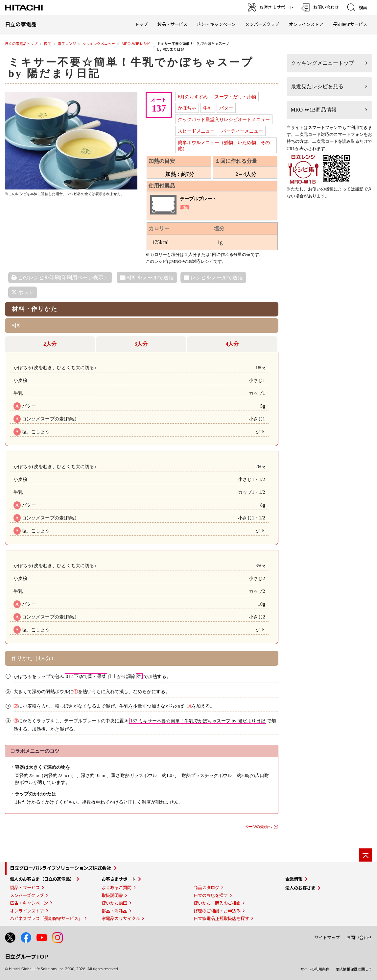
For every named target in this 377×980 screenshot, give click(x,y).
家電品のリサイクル (121, 918)
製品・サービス (25, 888)
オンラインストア (306, 24)
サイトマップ (327, 938)
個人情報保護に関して (354, 969)
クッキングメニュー (99, 44)
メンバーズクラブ (262, 24)
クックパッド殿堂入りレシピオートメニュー (224, 119)
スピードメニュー (196, 131)
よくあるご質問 (117, 888)
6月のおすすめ (193, 97)
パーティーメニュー (242, 131)
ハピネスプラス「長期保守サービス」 (46, 918)
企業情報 (294, 879)
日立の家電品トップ (21, 44)
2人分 (50, 344)
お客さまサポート (119, 879)
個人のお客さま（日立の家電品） (42, 879)
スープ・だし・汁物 (235, 97)
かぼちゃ (187, 108)
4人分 (232, 344)
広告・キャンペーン (29, 903)
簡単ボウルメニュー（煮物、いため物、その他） (224, 146)
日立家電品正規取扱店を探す (221, 918)
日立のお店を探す (211, 895)
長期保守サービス (350, 24)
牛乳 (208, 108)
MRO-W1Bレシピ (136, 44)
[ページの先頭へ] (365, 855)
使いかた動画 (114, 903)
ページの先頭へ (258, 827)
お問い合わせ (359, 938)
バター (226, 108)
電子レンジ (67, 44)
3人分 (141, 344)
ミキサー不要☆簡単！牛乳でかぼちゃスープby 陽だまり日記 (131, 68)
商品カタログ (206, 888)
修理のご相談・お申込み (217, 911)
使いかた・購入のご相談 (217, 903)
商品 (48, 44)
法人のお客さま (300, 888)
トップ (141, 24)
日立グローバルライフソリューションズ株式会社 (60, 868)
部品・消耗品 (114, 911)
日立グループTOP (26, 957)
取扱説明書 (112, 895)
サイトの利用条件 (315, 969)
